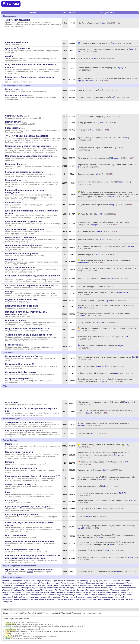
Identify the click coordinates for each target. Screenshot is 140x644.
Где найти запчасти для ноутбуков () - (106, 43)
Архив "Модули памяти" (30, 583)
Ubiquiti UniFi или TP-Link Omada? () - (103, 279)
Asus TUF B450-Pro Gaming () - (99, 117)
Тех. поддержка (10, 628)
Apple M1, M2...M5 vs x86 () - (97, 90)
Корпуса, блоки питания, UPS (20, 268)
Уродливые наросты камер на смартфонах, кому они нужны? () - (104, 314)
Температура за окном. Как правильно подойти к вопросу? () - (107, 50)
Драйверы (6, 592)
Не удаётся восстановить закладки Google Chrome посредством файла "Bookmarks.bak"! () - (105, 380)
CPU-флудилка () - (94, 433)
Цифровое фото (14, 164)
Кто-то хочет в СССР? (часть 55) (22, 633)
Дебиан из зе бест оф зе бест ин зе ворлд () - (105, 373)
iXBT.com (30, 572)
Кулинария (9, 637)
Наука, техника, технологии (19, 452)
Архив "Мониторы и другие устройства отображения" (103, 583)
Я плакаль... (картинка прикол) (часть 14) (24, 623)
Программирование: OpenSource (16, 599)
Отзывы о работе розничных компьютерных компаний (55, 599)
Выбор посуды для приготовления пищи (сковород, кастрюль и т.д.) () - (107, 527)
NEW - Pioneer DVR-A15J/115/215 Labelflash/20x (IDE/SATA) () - (107, 247)
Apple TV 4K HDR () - (99, 214)
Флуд (7, 635)
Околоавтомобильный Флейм (42, 595)
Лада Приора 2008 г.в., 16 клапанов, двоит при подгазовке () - (107, 501)
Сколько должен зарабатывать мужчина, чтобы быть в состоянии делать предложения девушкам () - (106, 543)
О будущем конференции (46, 581)
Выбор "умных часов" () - (98, 322)
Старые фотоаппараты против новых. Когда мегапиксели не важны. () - (107, 166)
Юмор (7, 623)
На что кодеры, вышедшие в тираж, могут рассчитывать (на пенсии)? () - (107, 79)
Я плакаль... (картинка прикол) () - (101, 550)
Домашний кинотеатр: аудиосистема (24, 221)
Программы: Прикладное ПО (20, 364)
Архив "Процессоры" (89, 581)
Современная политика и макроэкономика (117, 599)
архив (21, 90)
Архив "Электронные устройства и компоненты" (65, 592)
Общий (9, 444)
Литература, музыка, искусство (21, 484)
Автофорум (11, 500)
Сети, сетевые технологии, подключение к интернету (32, 276)
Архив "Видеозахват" (70, 583)
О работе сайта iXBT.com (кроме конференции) (29, 570)
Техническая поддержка (18, 20)
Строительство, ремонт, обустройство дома (27, 506)
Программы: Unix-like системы (21, 372)
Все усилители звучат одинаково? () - (105, 205)
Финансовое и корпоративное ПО (111, 597)
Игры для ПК (12, 402)
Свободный (7, 602)
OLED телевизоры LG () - (98, 231)
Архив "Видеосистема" (50, 583)
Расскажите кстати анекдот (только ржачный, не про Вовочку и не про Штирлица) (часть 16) (42, 631)
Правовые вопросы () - (96, 174)
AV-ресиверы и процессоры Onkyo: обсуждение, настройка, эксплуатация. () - (103, 223)
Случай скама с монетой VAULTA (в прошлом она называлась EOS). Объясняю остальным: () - (106, 478)
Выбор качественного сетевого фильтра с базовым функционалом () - (107, 270)
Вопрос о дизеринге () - (101, 366)
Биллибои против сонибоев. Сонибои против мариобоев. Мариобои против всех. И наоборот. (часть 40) (48, 626)
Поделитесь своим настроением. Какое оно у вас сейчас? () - (108, 559)
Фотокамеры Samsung (106, 595)
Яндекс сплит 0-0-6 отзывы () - (100, 470)
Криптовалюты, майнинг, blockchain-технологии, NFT (32, 476)
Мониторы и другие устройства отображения (29, 156)
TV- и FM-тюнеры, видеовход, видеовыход (27, 136)
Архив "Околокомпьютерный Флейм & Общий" (106, 592)
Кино (8, 492)
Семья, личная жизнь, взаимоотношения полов (30, 541)
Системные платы (14, 116)
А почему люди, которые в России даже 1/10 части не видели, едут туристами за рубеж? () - (106, 536)
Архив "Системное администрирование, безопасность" (70, 588)
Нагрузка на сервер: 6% (92, 613)
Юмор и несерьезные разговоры (22, 549)
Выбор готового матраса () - (100, 509)
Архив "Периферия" (56, 585)
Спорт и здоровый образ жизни (21, 515)
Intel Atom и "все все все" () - (99, 23)
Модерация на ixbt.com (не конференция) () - (107, 571)
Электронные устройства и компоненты (26, 422)
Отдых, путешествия (16, 535)
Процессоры (12, 89)
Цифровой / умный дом (17, 48)
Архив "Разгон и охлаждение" (111, 581)
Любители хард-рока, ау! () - (100, 486)
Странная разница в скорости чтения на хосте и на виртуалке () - (108, 358)
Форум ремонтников (64, 595)
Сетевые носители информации (22, 254)
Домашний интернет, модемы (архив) (30, 588)
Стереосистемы (13, 203)
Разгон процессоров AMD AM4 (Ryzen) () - (104, 97)
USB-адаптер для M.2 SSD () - (99, 239)
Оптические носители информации (23, 245)
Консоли (8, 626)
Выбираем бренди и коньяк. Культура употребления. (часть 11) (35, 637)
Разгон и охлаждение (16, 95)
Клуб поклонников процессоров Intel (24, 431)
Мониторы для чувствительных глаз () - (106, 158)
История (10, 462)
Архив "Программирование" (116, 590)
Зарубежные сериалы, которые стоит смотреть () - (102, 494)
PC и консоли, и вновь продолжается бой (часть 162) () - (107, 403)
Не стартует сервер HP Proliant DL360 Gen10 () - (103, 294)
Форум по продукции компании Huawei (38, 597)
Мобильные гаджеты (16, 321)
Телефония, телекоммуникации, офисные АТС (29, 335)
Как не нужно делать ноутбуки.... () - (102, 301)
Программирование (95, 590)
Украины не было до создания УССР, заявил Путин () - (104, 463)
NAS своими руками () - (96, 254)
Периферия (11, 260)
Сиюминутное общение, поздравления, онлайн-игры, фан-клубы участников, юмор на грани (33, 557)
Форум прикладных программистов (27, 592)
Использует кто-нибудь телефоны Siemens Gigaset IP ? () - (104, 338)
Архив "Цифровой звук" (36, 585)
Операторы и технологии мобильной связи (27, 329)
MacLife (9, 56)
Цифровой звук (13, 180)
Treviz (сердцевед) (16, 635)
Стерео (8, 639)
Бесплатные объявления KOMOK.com (18, 581)
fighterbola (76, 613)
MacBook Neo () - (96, 58)
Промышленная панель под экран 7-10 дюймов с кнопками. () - (103, 424)
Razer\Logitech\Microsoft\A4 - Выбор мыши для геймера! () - (104, 262)
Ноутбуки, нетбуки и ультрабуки (22, 300)
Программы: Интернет (17, 378)
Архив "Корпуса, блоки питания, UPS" (81, 585)
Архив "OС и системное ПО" (46, 590)
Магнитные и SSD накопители (20, 238)
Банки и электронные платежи (21, 468)
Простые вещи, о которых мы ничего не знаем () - (104, 446)
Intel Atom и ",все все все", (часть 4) (28, 628)
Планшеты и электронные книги (22, 306)
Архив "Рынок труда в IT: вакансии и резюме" (76, 597)
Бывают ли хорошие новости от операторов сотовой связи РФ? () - (107, 330)
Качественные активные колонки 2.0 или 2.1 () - (105, 183)
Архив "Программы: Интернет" (72, 590)
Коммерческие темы (89, 599)
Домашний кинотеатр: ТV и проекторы (25, 229)
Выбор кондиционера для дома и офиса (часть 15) (34, 624)
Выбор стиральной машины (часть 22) (30, 630)
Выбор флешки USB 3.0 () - (98, 123)
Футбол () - (93, 516)
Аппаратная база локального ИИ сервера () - (102, 69)
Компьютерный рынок (17, 42)
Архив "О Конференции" (68, 581)
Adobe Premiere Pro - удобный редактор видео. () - (101, 149)
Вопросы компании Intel (85, 595)
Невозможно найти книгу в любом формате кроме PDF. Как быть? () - (106, 307)
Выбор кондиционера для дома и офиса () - (101, 347)
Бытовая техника (14, 345)
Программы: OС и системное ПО (21, 356)
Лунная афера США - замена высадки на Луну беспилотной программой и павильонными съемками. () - (103, 455)
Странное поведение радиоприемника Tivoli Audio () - (104, 139)
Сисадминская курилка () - (96, 287)
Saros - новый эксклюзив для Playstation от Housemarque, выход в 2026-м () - (106, 412)
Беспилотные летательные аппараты (24, 172)
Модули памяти (13, 122)
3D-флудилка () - (93, 130)
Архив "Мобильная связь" (106, 588)
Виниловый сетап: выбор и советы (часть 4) (26, 639)
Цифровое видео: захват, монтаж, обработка (28, 146)
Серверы (10, 292)
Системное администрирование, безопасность (29, 286)
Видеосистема (12, 128)
